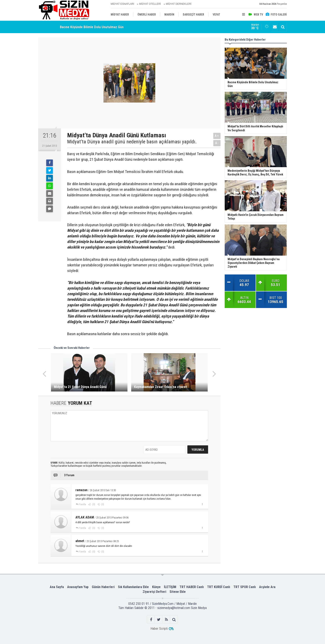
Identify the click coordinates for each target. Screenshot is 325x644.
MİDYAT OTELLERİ (150, 4)
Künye (156, 587)
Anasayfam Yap (78, 587)
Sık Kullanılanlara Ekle (133, 587)
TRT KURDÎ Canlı (219, 587)
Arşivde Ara (267, 587)
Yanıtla (82, 504)
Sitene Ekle (178, 592)
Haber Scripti (159, 629)
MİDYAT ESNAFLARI (122, 4)
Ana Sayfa (57, 587)
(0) (93, 504)
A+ (217, 136)
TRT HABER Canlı (192, 587)
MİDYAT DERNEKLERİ (179, 4)
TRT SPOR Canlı (245, 587)
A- (217, 143)
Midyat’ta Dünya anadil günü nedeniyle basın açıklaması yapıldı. (132, 142)
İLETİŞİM (170, 587)
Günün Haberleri (103, 587)
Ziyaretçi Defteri (154, 592)
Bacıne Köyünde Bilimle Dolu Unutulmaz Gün (92, 27)
